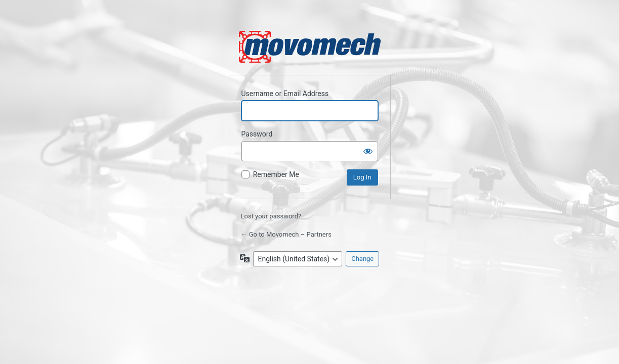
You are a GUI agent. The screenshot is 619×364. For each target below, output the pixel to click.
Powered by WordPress (310, 47)
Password (257, 134)
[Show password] (368, 151)
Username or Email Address (285, 94)
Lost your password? (271, 216)
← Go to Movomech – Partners (286, 234)
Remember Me (276, 174)
